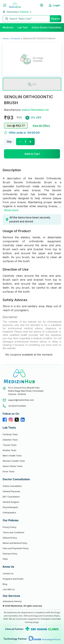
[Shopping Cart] (41, 5)
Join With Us (9, 589)
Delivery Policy (10, 554)
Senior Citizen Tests (13, 466)
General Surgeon (11, 502)
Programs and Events (13, 579)
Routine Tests (9, 450)
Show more (11, 210)
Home (6, 39)
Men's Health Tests (12, 456)
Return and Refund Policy (15, 543)
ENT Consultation (11, 497)
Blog (5, 584)
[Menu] (5, 5)
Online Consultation (12, 486)
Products (16, 39)
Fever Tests (9, 472)
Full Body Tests (10, 434)
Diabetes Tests (10, 440)
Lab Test (23, 27)
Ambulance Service (12, 601)
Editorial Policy (10, 538)
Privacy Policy (9, 527)
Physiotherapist (10, 507)
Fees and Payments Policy (16, 548)
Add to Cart (32, 154)
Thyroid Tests (10, 445)
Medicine (8, 27)
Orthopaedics (9, 513)
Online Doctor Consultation (47, 27)
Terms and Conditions (13, 532)
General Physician (11, 491)
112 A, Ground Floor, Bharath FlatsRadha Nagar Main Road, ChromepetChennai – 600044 (26, 391)
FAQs (5, 559)
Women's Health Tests (14, 461)
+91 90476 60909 (17, 406)
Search (55, 19)
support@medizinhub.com (21, 400)
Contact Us (8, 574)
